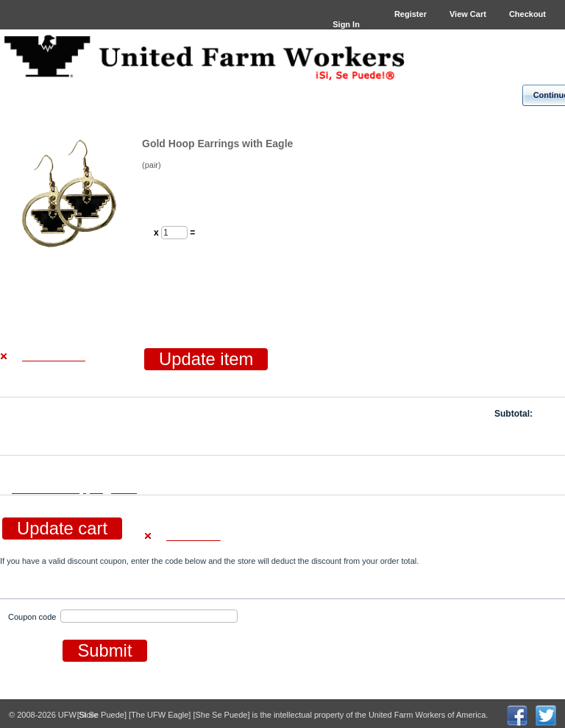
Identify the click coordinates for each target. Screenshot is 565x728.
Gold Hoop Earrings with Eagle (217, 144)
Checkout (527, 14)
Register (411, 14)
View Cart (468, 14)
